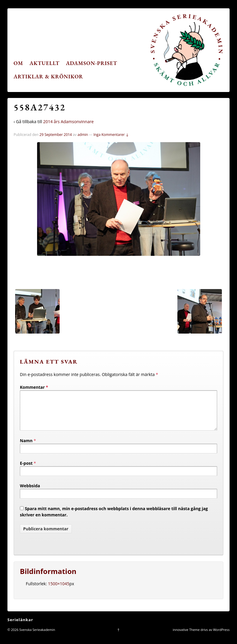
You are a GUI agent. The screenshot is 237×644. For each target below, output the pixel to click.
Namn (26, 448)
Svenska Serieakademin (37, 637)
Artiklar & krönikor (48, 76)
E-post (26, 470)
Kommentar (34, 387)
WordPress (221, 637)
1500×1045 (59, 591)
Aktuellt (45, 63)
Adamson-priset (92, 63)
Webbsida (30, 493)
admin (83, 135)
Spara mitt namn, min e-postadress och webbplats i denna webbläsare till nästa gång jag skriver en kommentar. (114, 519)
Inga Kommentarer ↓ (111, 135)
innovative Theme (186, 637)
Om (18, 63)
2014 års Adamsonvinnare (68, 122)
